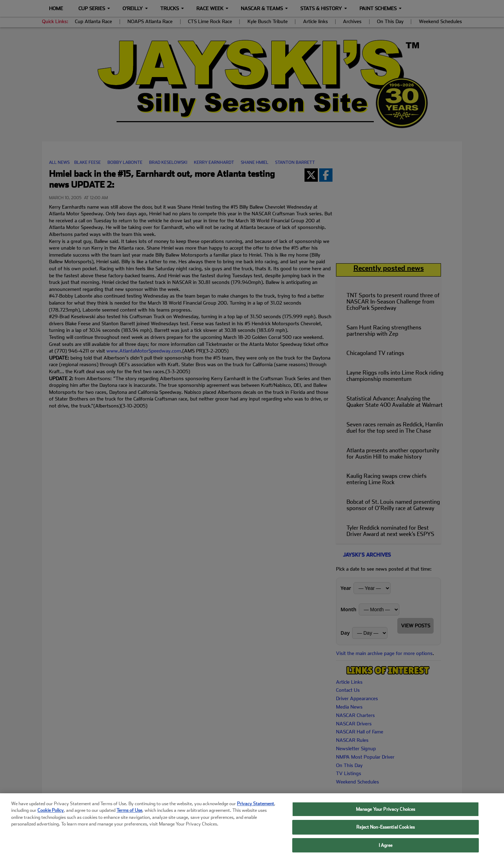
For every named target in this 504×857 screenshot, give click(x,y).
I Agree (386, 849)
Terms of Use (129, 814)
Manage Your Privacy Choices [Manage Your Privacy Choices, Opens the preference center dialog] (386, 813)
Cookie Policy (51, 814)
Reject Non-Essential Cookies (386, 831)
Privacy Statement (255, 807)
